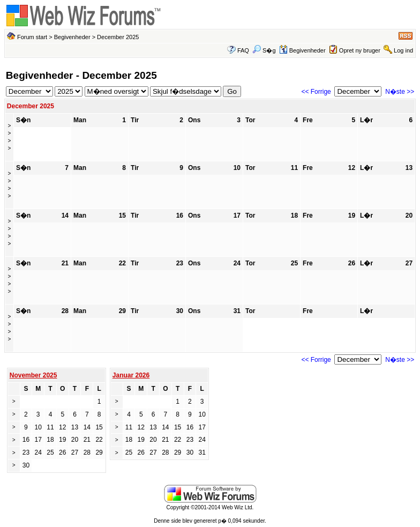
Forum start (32, 37)
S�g (264, 50)
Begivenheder (72, 37)
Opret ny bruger (360, 50)
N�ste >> (400, 92)
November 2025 (33, 375)
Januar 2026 (131, 375)
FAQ (243, 50)
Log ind (403, 50)
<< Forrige (316, 92)
